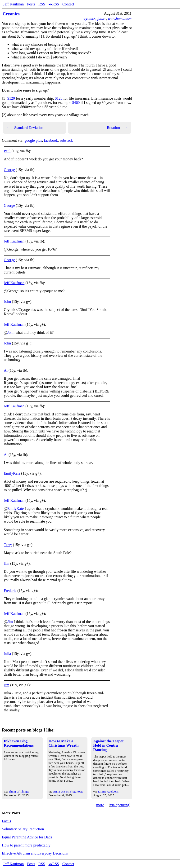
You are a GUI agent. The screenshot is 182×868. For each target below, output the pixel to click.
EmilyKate (12, 473)
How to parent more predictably (26, 845)
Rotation (117, 128)
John (7, 302)
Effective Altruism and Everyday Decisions (35, 853)
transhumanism (120, 19)
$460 (76, 103)
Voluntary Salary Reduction (23, 829)
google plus (33, 140)
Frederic (10, 591)
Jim (7, 563)
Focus (6, 821)
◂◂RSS (54, 4)
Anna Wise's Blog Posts (68, 791)
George (9, 170)
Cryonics (11, 14)
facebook (51, 140)
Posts (31, 4)
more (100, 805)
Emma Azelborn (108, 791)
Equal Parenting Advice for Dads (27, 837)
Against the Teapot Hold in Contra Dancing (108, 745)
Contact (68, 4)
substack (66, 140)
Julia (7, 654)
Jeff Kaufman (13, 4)
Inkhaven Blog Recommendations (19, 743)
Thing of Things (18, 791)
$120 (11, 98)
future (102, 19)
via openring (119, 805)
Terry (8, 545)
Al (6, 370)
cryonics (89, 19)
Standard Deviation (25, 128)
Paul (7, 151)
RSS (42, 4)
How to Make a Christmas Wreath (64, 743)
